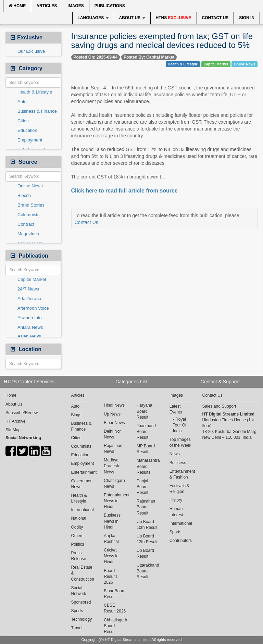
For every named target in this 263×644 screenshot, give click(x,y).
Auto (22, 102)
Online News (30, 186)
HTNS (174, 18)
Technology (82, 619)
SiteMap (13, 430)
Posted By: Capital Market (149, 57)
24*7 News (28, 289)
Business (178, 463)
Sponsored (81, 602)
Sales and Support (219, 406)
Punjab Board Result (143, 487)
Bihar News (114, 423)
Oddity (77, 527)
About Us (132, 18)
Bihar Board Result (115, 594)
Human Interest (176, 512)
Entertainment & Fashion (181, 474)
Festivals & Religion (180, 489)
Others (77, 536)
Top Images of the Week (180, 442)
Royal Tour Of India (180, 425)
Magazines (28, 234)
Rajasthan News (113, 449)
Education (27, 130)
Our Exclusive (31, 51)
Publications (110, 6)
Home (17, 6)
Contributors (181, 541)
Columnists (28, 215)
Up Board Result (145, 553)
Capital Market (32, 279)
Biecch (24, 195)
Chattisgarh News (114, 484)
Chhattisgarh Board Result (115, 626)
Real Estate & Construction (83, 573)
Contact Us (215, 18)
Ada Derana (29, 299)
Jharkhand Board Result (146, 432)
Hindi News (114, 405)
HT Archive (15, 421)
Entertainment (83, 472)
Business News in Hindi (112, 521)
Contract (26, 224)
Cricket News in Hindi (111, 556)
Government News (83, 484)
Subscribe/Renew (22, 413)
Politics (78, 544)
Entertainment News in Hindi (115, 501)
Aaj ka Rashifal (111, 539)
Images (76, 6)
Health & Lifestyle (35, 92)
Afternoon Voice (33, 308)
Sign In (247, 18)
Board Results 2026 (111, 577)
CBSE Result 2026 (115, 608)
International (83, 510)
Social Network (79, 591)
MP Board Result (146, 449)
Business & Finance (37, 111)
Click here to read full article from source (124, 191)
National (79, 518)
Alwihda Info (30, 318)
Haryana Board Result (144, 411)
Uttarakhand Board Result (148, 571)
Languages (93, 18)
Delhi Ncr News (112, 434)
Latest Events (176, 409)
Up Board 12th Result (147, 539)
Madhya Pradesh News (111, 466)
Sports (77, 611)
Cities (23, 121)
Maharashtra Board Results (148, 466)
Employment (30, 140)
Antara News (30, 327)
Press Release (79, 556)
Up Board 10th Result (147, 525)
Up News (112, 414)
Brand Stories (31, 205)
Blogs (76, 415)
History (176, 500)
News (175, 454)
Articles (47, 6)
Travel (77, 628)
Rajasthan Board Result (146, 507)
